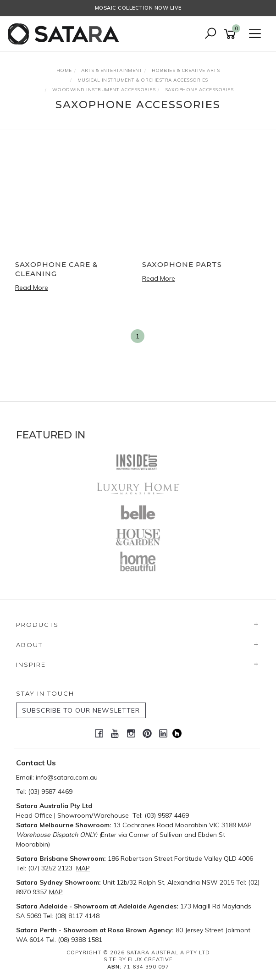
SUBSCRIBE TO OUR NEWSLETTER (81, 710)
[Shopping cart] (232, 34)
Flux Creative (150, 959)
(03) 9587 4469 (50, 792)
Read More (32, 288)
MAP (245, 825)
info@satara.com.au (67, 777)
